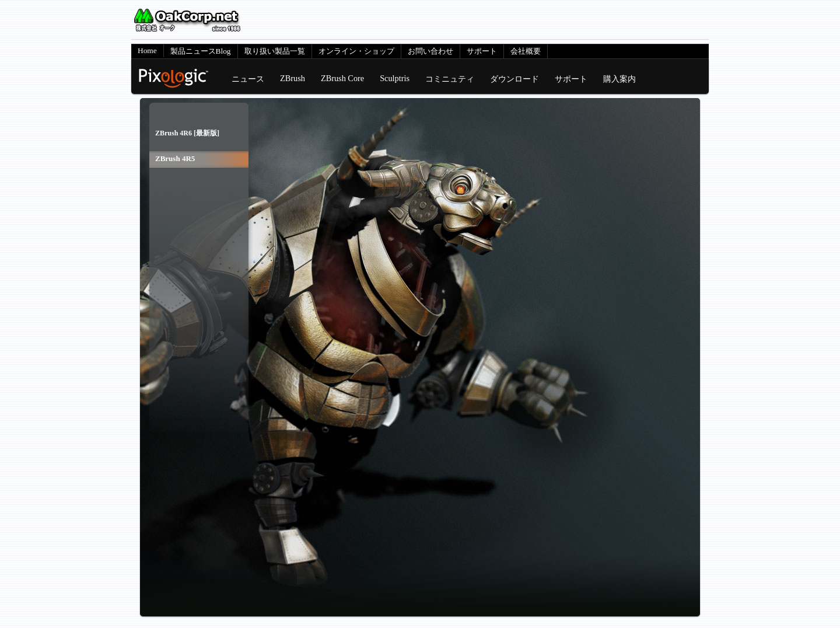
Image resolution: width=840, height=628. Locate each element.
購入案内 (619, 79)
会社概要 (526, 51)
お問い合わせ (430, 51)
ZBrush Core (342, 78)
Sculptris (395, 78)
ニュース (248, 79)
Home (147, 50)
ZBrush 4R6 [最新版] (187, 133)
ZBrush (293, 78)
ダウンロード (514, 79)
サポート (482, 51)
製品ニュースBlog (201, 51)
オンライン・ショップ (356, 51)
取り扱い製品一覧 (275, 51)
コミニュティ (450, 79)
